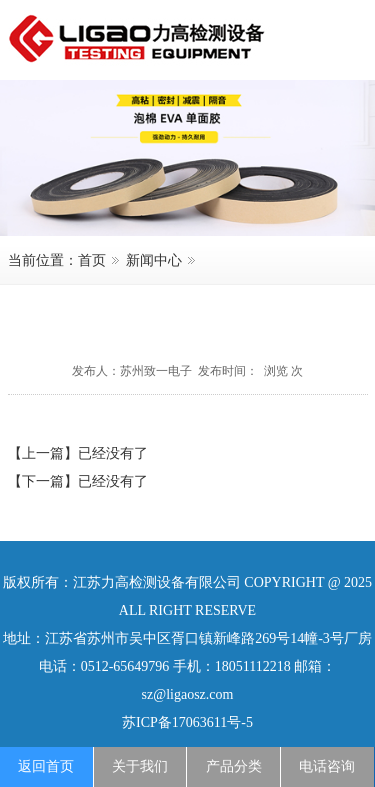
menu (340, 37)
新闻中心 (154, 260)
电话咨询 (327, 766)
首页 (92, 260)
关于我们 (140, 766)
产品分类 (234, 766)
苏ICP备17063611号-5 (187, 722)
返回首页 (46, 766)
